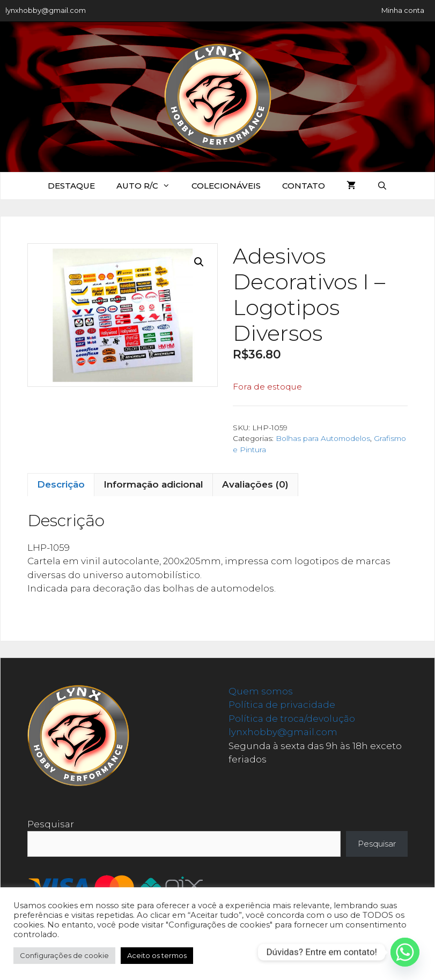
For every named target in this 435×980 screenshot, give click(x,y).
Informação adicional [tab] (153, 484)
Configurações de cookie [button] (64, 955)
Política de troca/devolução (292, 719)
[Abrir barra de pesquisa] (382, 186)
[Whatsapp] (405, 952)
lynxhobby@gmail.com (46, 10)
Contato (304, 186)
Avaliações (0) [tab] (255, 484)
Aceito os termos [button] (157, 955)
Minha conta (403, 10)
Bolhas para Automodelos (323, 438)
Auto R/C (149, 186)
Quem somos (261, 691)
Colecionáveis (226, 186)
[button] (199, 262)
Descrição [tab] (61, 484)
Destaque (71, 186)
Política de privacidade (282, 705)
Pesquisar (51, 824)
